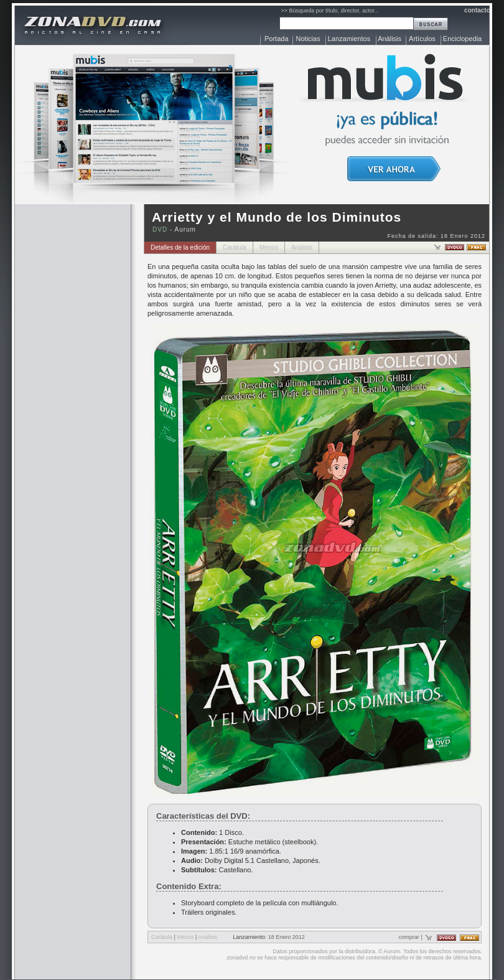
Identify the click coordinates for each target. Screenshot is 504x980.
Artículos (422, 39)
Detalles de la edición (180, 247)
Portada (277, 39)
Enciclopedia (462, 39)
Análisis (390, 39)
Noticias (308, 39)
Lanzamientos (349, 39)
